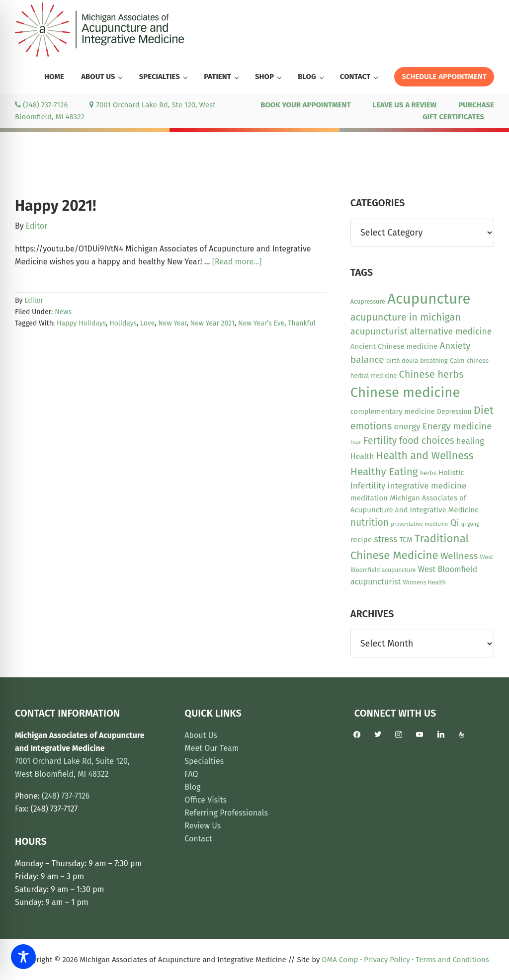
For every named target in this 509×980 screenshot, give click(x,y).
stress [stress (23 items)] (385, 539)
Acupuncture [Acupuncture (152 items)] (429, 299)
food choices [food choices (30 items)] (427, 441)
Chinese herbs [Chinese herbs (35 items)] (431, 374)
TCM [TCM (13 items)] (406, 540)
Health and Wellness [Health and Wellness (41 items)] (425, 456)
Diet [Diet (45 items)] (484, 410)
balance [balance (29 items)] (367, 360)
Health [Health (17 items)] (362, 456)
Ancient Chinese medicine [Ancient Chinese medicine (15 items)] (394, 346)
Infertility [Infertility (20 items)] (368, 486)
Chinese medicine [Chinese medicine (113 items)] (405, 392)
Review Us (203, 826)
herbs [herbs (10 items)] (428, 473)
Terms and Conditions (452, 960)
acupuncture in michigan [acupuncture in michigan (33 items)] (406, 317)
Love (147, 323)
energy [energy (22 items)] (407, 427)
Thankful (301, 323)
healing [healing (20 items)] (470, 441)
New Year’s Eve (261, 323)
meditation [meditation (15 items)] (369, 498)
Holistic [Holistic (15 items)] (451, 473)
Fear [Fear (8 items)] (356, 442)
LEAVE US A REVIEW (404, 105)
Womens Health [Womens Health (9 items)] (424, 582)
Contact (198, 839)
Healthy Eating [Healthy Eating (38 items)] (384, 472)
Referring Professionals (226, 813)
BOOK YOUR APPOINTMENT (305, 105)
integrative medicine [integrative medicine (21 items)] (427, 486)
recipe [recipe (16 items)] (361, 540)
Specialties (204, 761)
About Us (201, 735)
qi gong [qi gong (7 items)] (470, 524)
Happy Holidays (81, 323)
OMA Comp (340, 960)
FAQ (191, 774)
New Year (172, 323)
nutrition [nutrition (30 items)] (370, 523)
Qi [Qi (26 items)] (455, 523)
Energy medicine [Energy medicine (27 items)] (457, 426)
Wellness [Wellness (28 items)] (459, 556)
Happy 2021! (55, 206)
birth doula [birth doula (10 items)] (402, 361)
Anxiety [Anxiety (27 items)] (455, 346)
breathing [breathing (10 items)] (434, 361)
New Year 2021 (212, 323)
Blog (192, 787)
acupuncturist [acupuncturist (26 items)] (379, 331)
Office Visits (206, 800)
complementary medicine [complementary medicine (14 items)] (393, 411)
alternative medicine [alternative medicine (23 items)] (451, 331)
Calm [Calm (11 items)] (457, 361)
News (63, 312)
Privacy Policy (387, 960)
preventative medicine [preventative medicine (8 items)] (419, 524)
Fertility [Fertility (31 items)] (380, 441)
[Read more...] (237, 262)
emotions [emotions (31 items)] (371, 426)
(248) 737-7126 (41, 105)
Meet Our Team (212, 748)
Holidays (123, 323)
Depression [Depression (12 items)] (454, 412)
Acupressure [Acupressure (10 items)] (368, 301)
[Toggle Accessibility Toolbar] (23, 957)
